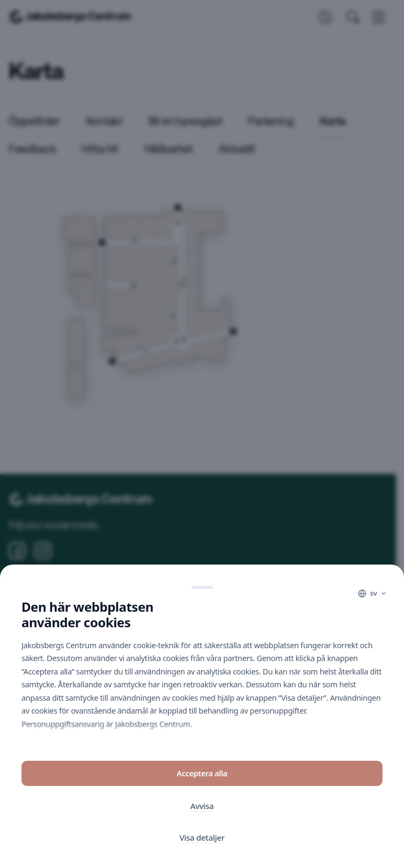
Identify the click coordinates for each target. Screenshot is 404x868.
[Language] (372, 595)
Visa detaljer (202, 839)
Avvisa (202, 807)
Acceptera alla (202, 774)
